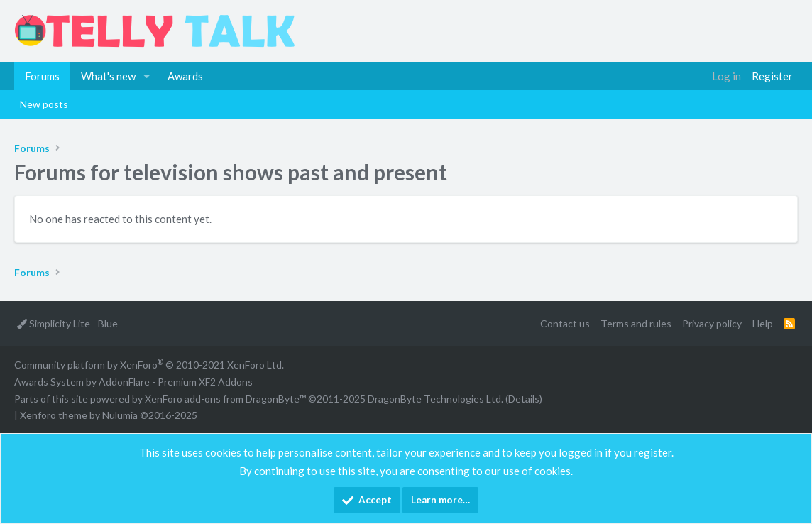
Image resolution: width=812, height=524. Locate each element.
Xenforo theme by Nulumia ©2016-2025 (109, 415)
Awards (185, 76)
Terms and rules (636, 323)
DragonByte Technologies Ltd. (435, 399)
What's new (108, 76)
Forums (42, 76)
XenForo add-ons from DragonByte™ (225, 399)
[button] (147, 76)
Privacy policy (712, 323)
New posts (44, 104)
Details (524, 399)
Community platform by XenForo (149, 365)
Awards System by (133, 382)
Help (763, 323)
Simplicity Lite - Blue (67, 323)
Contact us (565, 323)
